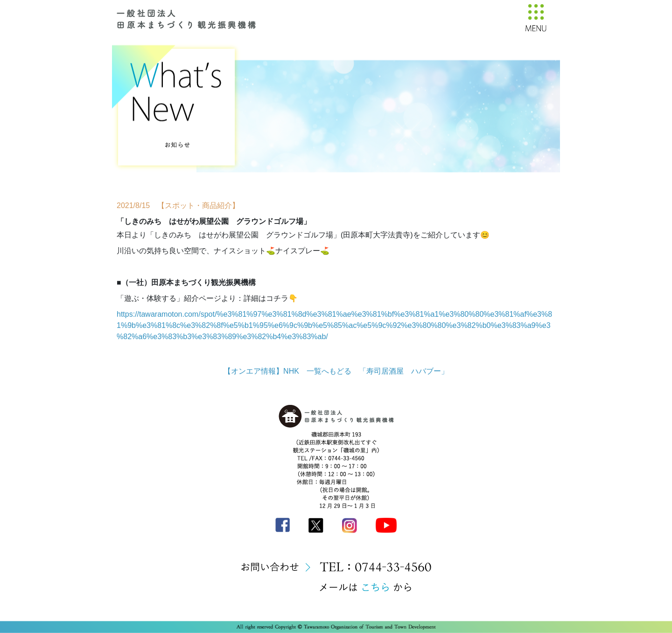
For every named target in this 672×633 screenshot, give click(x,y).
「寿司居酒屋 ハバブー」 (404, 371)
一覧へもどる (329, 371)
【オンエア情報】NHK (261, 371)
